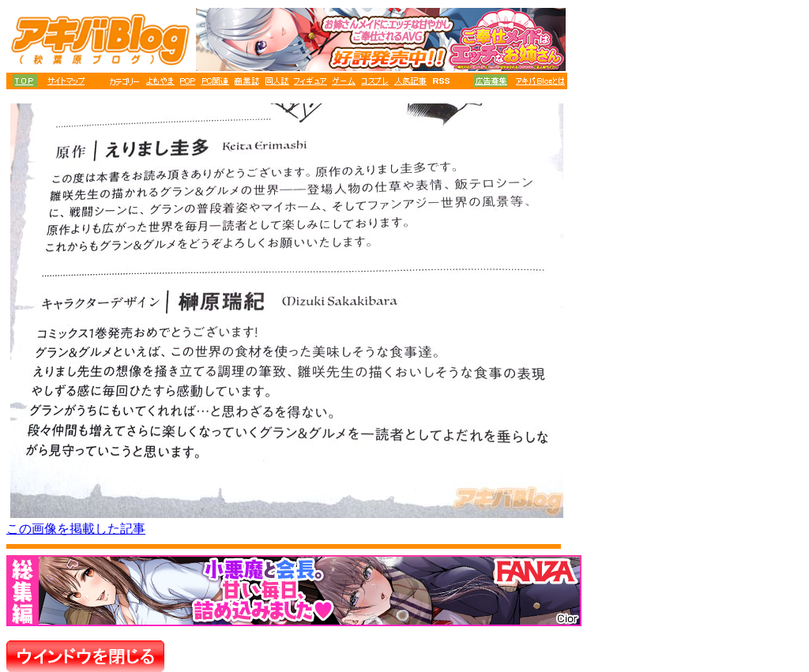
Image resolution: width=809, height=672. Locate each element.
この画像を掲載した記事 (76, 529)
